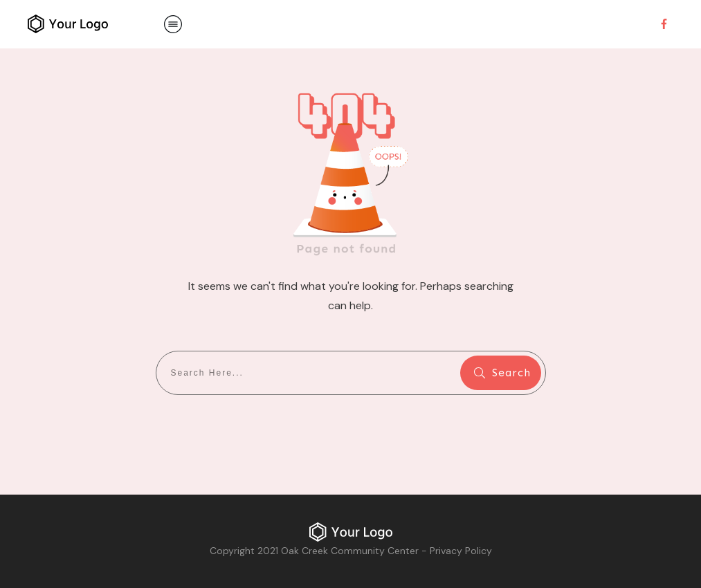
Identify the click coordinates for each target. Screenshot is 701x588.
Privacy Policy (461, 551)
